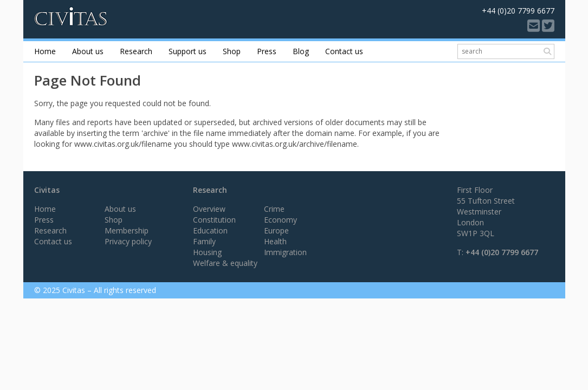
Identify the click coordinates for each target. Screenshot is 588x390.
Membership (127, 230)
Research (136, 51)
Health (275, 241)
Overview (209, 209)
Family (204, 241)
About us (88, 51)
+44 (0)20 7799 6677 (502, 252)
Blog (301, 51)
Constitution (214, 220)
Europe (276, 230)
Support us (188, 51)
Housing (207, 252)
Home (45, 51)
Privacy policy (128, 241)
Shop (232, 51)
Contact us (344, 51)
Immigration (285, 252)
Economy (280, 220)
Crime (274, 209)
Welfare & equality (225, 263)
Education (210, 230)
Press (267, 51)
